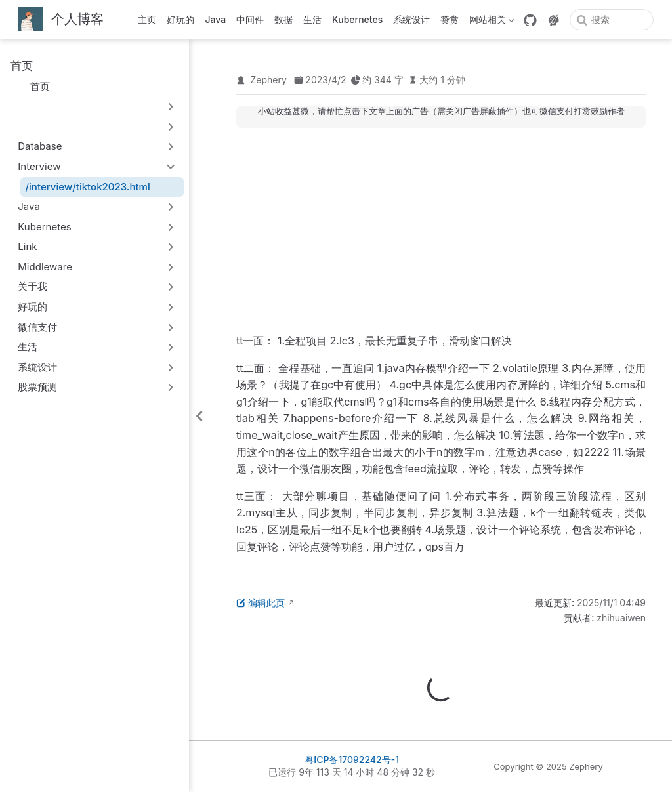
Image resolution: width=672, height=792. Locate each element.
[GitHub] (530, 20)
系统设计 (411, 19)
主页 (147, 19)
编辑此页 (261, 603)
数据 (283, 19)
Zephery (269, 80)
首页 (34, 86)
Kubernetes (357, 19)
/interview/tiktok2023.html (88, 187)
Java (215, 19)
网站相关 (492, 22)
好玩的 (180, 19)
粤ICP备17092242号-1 (352, 760)
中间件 (250, 19)
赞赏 (450, 19)
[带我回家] (61, 20)
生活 (312, 19)
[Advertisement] (441, 230)
